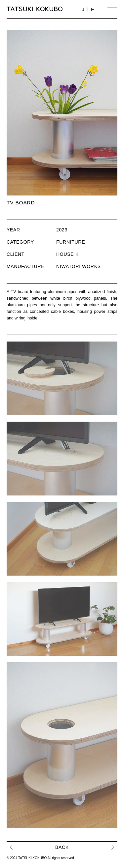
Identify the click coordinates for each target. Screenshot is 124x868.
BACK (62, 847)
